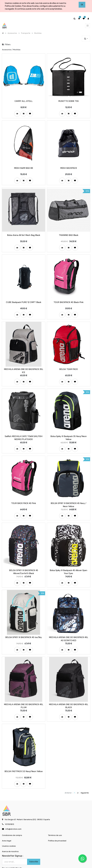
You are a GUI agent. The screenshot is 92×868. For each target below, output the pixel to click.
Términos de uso (55, 821)
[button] (86, 39)
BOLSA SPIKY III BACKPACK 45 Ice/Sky (24, 626)
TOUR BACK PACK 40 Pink (24, 494)
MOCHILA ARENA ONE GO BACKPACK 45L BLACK (69, 693)
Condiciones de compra (12, 821)
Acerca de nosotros (10, 837)
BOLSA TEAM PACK (68, 363)
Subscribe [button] (34, 847)
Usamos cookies (9, 832)
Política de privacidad (57, 826)
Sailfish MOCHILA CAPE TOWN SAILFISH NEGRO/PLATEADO (24, 430)
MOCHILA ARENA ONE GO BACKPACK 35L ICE (24, 364)
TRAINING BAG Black (69, 231)
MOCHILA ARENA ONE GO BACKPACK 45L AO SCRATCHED (69, 627)
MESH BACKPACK (69, 165)
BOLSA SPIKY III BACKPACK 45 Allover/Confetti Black (24, 561)
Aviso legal (7, 826)
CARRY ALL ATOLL (24, 100)
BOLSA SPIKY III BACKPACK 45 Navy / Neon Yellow (68, 496)
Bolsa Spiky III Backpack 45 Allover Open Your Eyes (68, 561)
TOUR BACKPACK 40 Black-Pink (68, 297)
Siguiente (85, 779)
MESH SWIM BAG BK (24, 165)
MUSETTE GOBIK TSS (68, 100)
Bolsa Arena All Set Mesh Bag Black (24, 231)
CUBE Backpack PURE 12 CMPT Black (24, 297)
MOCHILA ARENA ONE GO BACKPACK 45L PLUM (24, 693)
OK (82, 5)
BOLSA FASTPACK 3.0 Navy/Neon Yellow (24, 757)
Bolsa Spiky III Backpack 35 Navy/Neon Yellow (69, 430)
